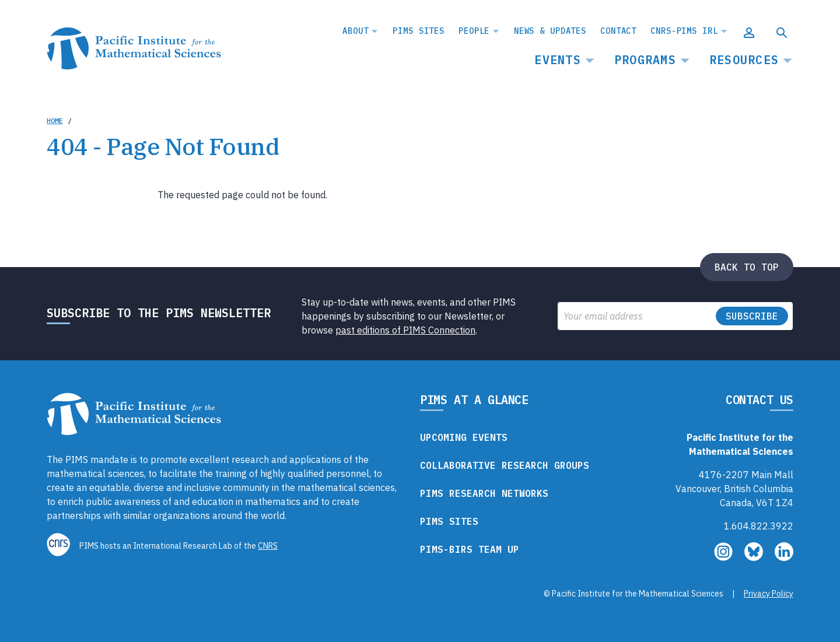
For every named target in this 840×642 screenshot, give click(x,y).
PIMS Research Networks (484, 493)
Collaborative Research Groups (505, 465)
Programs (645, 60)
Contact (618, 31)
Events (558, 60)
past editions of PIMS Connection (405, 330)
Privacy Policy (769, 594)
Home (55, 120)
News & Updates (550, 31)
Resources (744, 60)
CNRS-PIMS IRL (684, 31)
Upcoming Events (464, 437)
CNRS (268, 546)
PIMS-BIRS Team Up (470, 549)
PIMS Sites (419, 31)
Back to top (747, 267)
